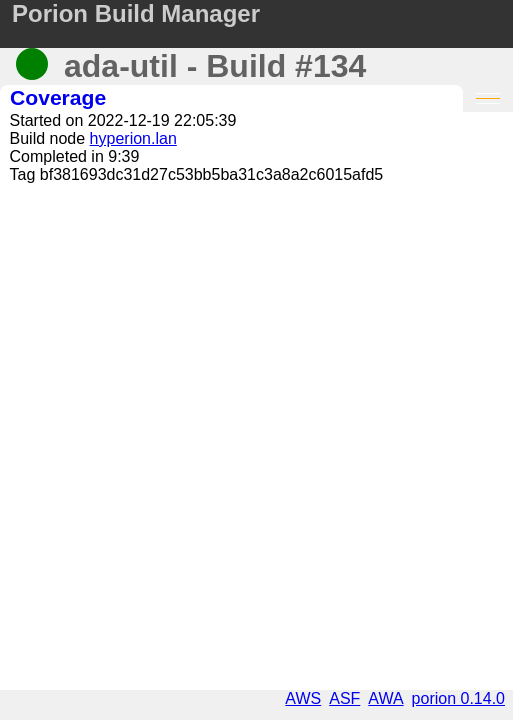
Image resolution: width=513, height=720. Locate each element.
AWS (303, 698)
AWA (385, 698)
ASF (344, 698)
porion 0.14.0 (458, 698)
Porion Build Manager (136, 13)
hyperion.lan (133, 138)
